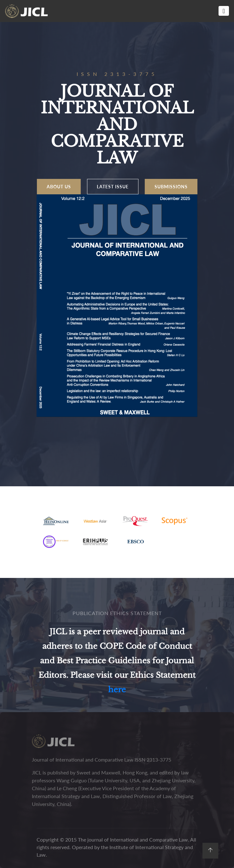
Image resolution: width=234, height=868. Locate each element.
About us (59, 187)
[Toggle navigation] (224, 11)
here (117, 690)
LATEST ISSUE (113, 187)
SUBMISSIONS (171, 187)
